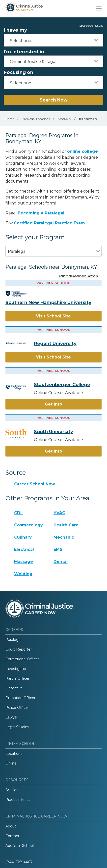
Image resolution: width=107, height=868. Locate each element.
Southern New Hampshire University (48, 303)
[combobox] (53, 40)
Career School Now (35, 484)
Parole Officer (17, 678)
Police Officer (17, 708)
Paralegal (13, 640)
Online (11, 763)
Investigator (16, 669)
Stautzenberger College (62, 385)
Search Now (53, 100)
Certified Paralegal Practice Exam (49, 223)
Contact (12, 836)
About (11, 826)
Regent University (55, 344)
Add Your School (20, 846)
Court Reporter (19, 649)
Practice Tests (17, 800)
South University (53, 432)
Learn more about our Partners (78, 276)
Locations (14, 754)
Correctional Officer (22, 659)
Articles (12, 790)
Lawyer (12, 717)
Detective (14, 688)
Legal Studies (17, 727)
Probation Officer (20, 698)
